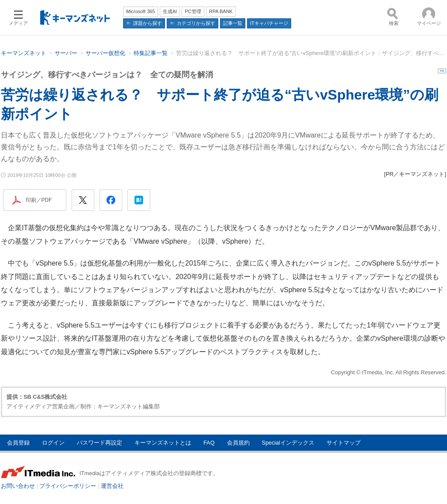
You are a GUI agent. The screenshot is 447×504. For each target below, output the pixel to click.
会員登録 (18, 443)
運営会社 (112, 486)
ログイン (53, 443)
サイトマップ (344, 443)
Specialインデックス (288, 443)
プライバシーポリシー (68, 486)
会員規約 (238, 443)
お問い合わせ (18, 486)
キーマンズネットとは (163, 443)
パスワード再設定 (100, 443)
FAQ (209, 443)
